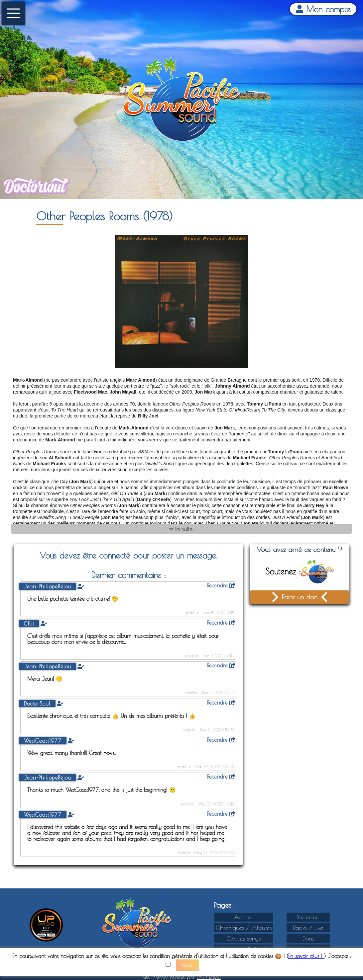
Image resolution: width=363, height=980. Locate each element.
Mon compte (323, 9)
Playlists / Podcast (244, 949)
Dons (308, 938)
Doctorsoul (308, 917)
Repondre (221, 585)
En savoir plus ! (306, 960)
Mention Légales (308, 949)
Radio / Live (308, 928)
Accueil (243, 917)
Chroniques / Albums (244, 928)
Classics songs (243, 938)
